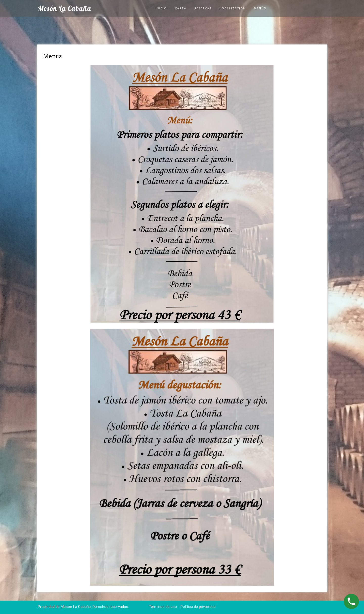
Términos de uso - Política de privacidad (182, 607)
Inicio (161, 8)
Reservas (203, 8)
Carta (181, 8)
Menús (260, 8)
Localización (233, 8)
